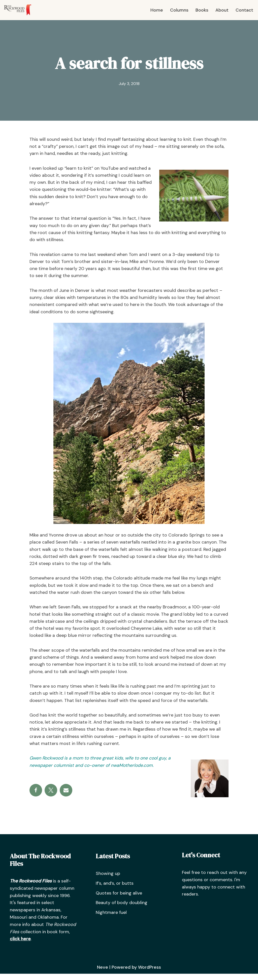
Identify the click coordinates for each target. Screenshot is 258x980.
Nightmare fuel (111, 918)
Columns (179, 10)
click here (20, 945)
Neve (102, 973)
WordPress (149, 973)
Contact (244, 10)
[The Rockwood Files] (20, 10)
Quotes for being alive (119, 899)
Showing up (108, 879)
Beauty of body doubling (122, 909)
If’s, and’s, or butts (115, 889)
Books (202, 10)
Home (156, 10)
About (222, 10)
